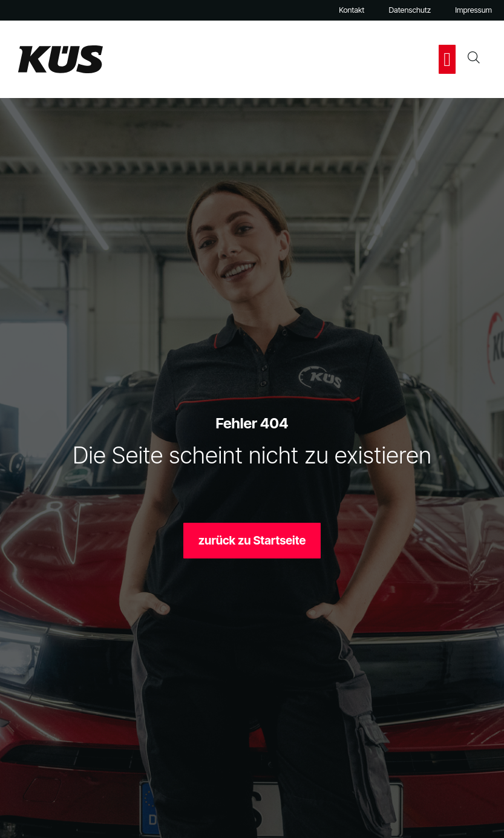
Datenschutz (410, 10)
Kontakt (352, 10)
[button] (447, 59)
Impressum (473, 10)
